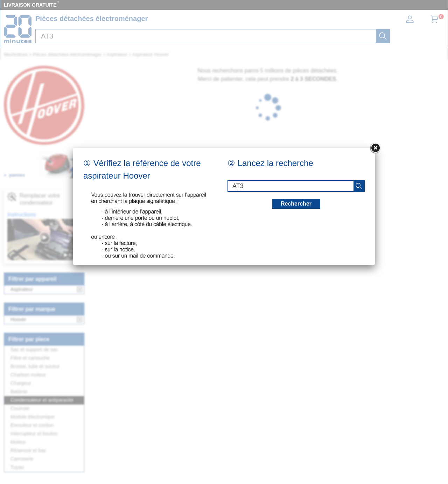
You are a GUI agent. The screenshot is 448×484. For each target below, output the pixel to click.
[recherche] (359, 186)
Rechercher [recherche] (296, 204)
